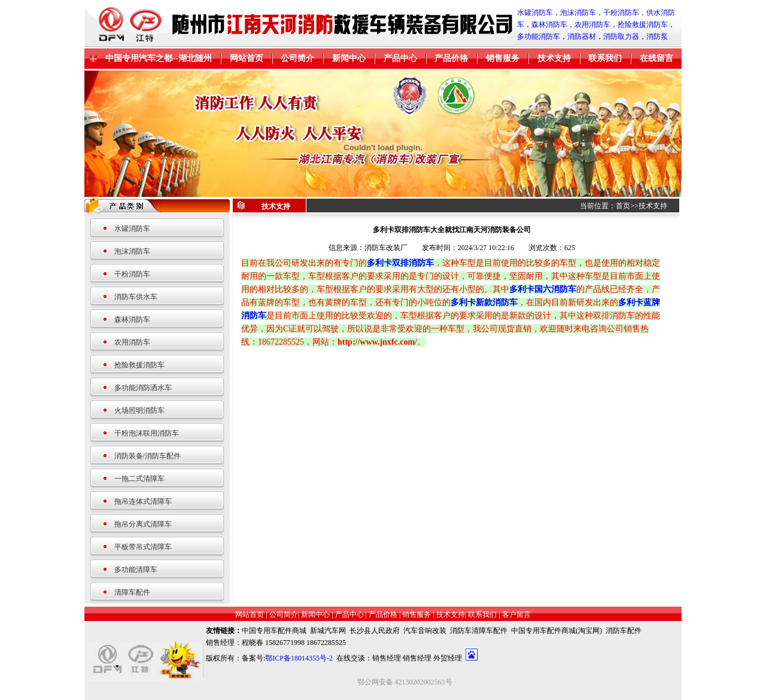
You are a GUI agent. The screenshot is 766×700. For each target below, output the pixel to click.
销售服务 (503, 58)
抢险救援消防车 (643, 25)
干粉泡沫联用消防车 (147, 433)
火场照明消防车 (139, 410)
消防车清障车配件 (479, 631)
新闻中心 (349, 58)
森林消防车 (549, 25)
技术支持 (554, 58)
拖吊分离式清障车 (143, 524)
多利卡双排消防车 (400, 263)
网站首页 (247, 58)
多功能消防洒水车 (143, 388)
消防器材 (582, 36)
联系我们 (605, 58)
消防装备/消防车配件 (148, 456)
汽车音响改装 (425, 631)
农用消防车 (592, 25)
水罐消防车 (535, 13)
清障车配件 (132, 592)
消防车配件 (624, 631)
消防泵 (657, 36)
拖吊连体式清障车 (143, 501)
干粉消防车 (621, 13)
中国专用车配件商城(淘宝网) (557, 631)
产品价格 (451, 58)
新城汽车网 (328, 631)
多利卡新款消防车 (484, 302)
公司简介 (297, 58)
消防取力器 (621, 36)
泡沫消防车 (578, 13)
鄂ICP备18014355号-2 (299, 658)
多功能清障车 (136, 570)
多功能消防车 (539, 36)
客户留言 (516, 614)
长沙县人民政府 (375, 631)
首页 (623, 206)
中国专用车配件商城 (274, 631)
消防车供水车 (136, 297)
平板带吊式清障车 (143, 547)
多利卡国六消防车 (543, 289)
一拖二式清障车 (139, 479)
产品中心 (400, 58)
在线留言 (656, 58)
